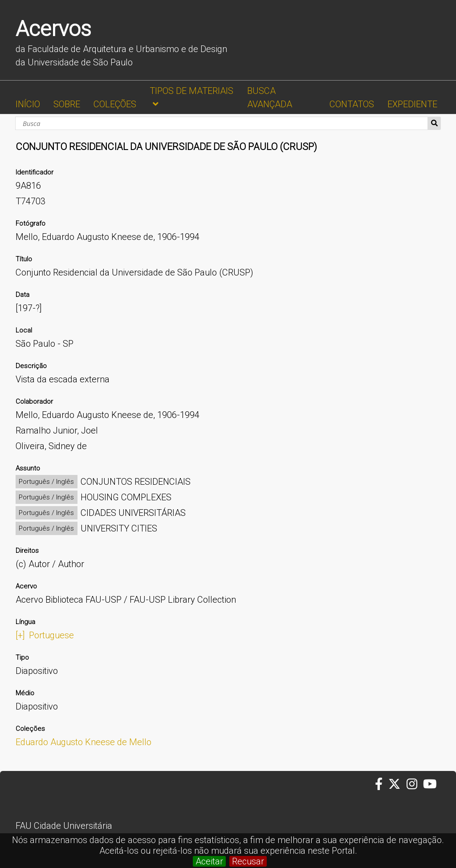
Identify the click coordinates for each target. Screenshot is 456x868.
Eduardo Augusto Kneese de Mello (83, 742)
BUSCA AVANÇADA (270, 97)
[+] (20, 635)
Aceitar (209, 861)
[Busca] (222, 123)
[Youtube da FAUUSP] (431, 784)
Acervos (53, 29)
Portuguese (51, 635)
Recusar (248, 861)
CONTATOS (352, 104)
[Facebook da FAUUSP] (382, 784)
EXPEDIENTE (412, 104)
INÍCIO (28, 104)
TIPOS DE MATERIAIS (191, 91)
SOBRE (67, 104)
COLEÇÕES (115, 104)
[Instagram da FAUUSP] (415, 784)
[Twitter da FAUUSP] (397, 784)
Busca (434, 123)
